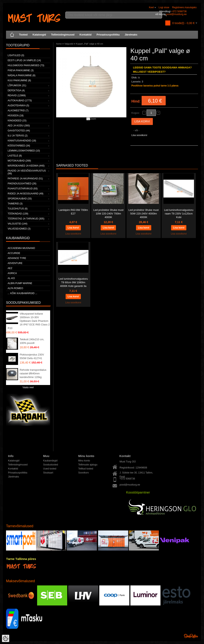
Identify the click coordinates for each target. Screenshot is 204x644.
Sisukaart (48, 473)
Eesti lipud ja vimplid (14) (24, 60)
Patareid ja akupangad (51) (25, 179)
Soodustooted (51, 465)
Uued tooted (50, 469)
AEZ (10, 268)
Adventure (15, 263)
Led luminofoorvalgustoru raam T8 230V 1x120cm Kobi (179, 214)
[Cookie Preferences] (6, 638)
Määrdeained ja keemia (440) (26, 166)
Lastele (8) (15, 156)
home (59, 44)
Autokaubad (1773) (20, 101)
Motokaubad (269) (19, 161)
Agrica (12, 273)
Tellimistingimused (63, 35)
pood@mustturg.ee (176, 14)
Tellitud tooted (86, 469)
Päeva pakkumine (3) (21, 70)
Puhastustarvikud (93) (23, 189)
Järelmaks (131, 35)
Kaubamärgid (50, 461)
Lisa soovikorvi (139, 135)
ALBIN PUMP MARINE (20, 283)
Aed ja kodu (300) (19, 126)
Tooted (23, 35)
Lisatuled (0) (16, 55)
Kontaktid (85, 35)
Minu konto (84, 461)
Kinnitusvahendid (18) (22, 141)
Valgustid (69, 44)
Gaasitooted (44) (19, 131)
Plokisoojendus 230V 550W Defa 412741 (32, 356)
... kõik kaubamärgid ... (22, 293)
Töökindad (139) (18, 214)
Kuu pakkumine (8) (19, 80)
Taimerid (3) (15, 204)
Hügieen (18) (16, 116)
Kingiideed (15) (17, 121)
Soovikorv (84, 473)
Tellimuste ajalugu (88, 465)
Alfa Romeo (15, 288)
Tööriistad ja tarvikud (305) (26, 219)
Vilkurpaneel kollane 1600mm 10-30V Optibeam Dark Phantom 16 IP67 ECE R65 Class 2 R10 (29, 321)
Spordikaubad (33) (20, 199)
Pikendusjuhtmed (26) (22, 184)
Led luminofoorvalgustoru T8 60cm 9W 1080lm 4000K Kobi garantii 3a (73, 282)
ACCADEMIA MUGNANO (21, 248)
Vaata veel (28, 387)
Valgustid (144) (17, 224)
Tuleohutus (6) (18, 209)
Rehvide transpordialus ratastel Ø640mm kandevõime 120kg (33, 373)
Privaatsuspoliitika (108, 35)
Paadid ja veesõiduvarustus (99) (27, 172)
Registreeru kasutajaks (184, 7)
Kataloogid (39, 35)
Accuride (14, 253)
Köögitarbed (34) (19, 146)
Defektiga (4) (16, 90)
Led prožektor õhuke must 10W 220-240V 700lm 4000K (108, 214)
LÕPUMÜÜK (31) (17, 85)
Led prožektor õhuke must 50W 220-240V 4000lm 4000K (144, 214)
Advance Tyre (17, 258)
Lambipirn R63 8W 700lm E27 (73, 212)
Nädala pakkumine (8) (21, 75)
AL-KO (11, 278)
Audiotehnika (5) (18, 106)
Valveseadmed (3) (19, 229)
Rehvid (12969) (17, 95)
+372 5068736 (179, 11)
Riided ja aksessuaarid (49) (25, 194)
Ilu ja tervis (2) (18, 136)
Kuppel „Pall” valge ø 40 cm (90, 44)
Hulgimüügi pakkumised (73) (26, 65)
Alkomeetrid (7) (18, 111)
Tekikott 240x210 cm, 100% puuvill (32, 341)
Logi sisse (164, 7)
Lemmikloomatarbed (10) (24, 151)
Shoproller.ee (191, 636)
